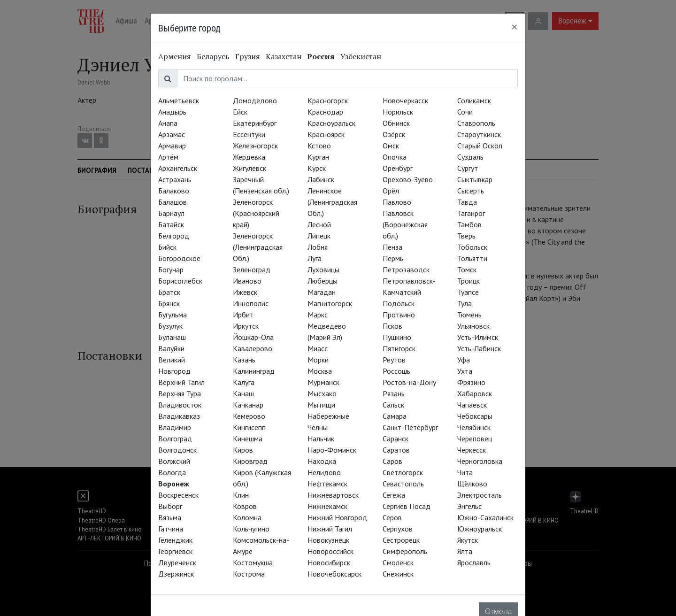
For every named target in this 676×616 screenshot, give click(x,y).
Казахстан (284, 56)
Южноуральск (480, 529)
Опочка (395, 157)
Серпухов (398, 529)
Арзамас (172, 134)
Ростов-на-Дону (409, 382)
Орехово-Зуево (408, 179)
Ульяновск (473, 326)
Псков (392, 326)
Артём (168, 157)
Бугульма (173, 315)
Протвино (399, 315)
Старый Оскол (480, 146)
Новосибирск (329, 562)
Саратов (396, 450)
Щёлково (472, 484)
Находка (322, 461)
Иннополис (251, 303)
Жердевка (249, 157)
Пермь (393, 258)
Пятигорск (399, 348)
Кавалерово (253, 348)
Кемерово (249, 416)
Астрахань (175, 179)
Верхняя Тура (180, 393)
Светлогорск (403, 472)
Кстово (319, 146)
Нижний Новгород (337, 517)
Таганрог (471, 213)
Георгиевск (175, 551)
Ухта (465, 371)
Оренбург (398, 168)
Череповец (475, 439)
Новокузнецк (328, 540)
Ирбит (243, 315)
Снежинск (398, 574)
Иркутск (246, 326)
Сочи (465, 112)
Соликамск (474, 100)
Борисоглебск (180, 281)
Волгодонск (177, 450)
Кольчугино (251, 529)
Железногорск (255, 146)
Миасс (318, 348)
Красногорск (328, 100)
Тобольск (472, 247)
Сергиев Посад (407, 506)
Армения (175, 56)
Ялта (465, 551)
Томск (467, 269)
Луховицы (323, 269)
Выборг (170, 506)
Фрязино (471, 382)
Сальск (393, 405)
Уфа (464, 360)
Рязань (394, 393)
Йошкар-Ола (253, 337)
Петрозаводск (406, 269)
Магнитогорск (330, 303)
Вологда (172, 472)
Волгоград (175, 439)
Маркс (318, 315)
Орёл (391, 191)
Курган (318, 157)
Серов (392, 517)
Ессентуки (249, 134)
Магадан (322, 292)
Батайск (171, 224)
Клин (241, 495)
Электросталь (480, 495)
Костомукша (253, 562)
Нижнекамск (327, 506)
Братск (169, 292)
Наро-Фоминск (332, 450)
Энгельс (469, 506)
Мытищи (321, 405)
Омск (391, 146)
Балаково (174, 191)
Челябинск (474, 427)
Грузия (248, 56)
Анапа (168, 123)
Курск (317, 168)
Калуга (244, 382)
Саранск (396, 439)
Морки (318, 360)
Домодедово (255, 100)
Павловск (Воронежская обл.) (405, 224)
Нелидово (324, 472)
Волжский (174, 461)
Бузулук (170, 326)
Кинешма (248, 439)
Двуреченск (177, 562)
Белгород (174, 236)
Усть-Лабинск (479, 348)
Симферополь (405, 551)
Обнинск (396, 123)
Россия (321, 56)
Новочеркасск (405, 100)
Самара (395, 416)
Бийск (167, 247)
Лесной (319, 224)
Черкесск (472, 450)
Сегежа (394, 495)
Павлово (397, 202)
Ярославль (474, 562)
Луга (315, 258)
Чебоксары (475, 416)
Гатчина (171, 529)
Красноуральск (331, 123)
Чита (465, 472)
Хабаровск (475, 393)
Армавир (172, 146)
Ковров (245, 506)
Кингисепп (249, 427)
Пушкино (397, 337)
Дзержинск (176, 574)
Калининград (254, 371)
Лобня (318, 247)
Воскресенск (178, 495)
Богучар (171, 269)
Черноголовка (480, 461)
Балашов (173, 202)
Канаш (243, 393)
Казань (244, 360)
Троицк (469, 281)
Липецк (319, 236)
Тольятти (472, 258)
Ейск (240, 112)
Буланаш (172, 337)
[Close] (515, 27)
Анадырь (172, 112)
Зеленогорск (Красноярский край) (256, 213)
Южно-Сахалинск (485, 517)
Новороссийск (330, 551)
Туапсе (468, 292)
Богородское (179, 258)
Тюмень (469, 315)
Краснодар (325, 112)
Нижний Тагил (330, 529)
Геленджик (175, 540)
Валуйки (171, 348)
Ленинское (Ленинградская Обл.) (332, 202)
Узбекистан (361, 56)
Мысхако (322, 393)
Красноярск (326, 134)
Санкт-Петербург (410, 427)
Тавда (467, 202)
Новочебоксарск (334, 574)
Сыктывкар (475, 179)
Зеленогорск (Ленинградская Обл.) (258, 247)
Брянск (169, 303)
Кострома (249, 574)
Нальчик (321, 439)
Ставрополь (476, 123)
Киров (243, 450)
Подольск (399, 303)
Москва (320, 371)
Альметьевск (179, 100)
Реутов (394, 360)
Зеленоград (252, 269)
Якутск (468, 540)
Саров (392, 461)
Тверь (466, 236)
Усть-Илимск (478, 337)
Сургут (468, 168)
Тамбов (469, 224)
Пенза (392, 247)
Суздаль (470, 157)
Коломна (247, 517)
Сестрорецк (401, 540)
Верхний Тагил (181, 382)
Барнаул (171, 213)
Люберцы (323, 281)
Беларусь (213, 56)
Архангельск (178, 168)
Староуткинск (479, 134)
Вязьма (170, 517)
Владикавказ (179, 416)
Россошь (396, 371)
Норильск (398, 112)
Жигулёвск (250, 168)
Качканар (248, 405)
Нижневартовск (333, 495)
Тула (465, 303)
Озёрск (394, 134)
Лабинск (321, 179)
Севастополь (403, 484)
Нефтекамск (327, 484)
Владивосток (180, 405)
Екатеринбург (255, 123)
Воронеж (174, 484)
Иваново (247, 281)
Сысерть (471, 191)
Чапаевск (472, 405)
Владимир (175, 427)
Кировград (250, 461)
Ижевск (245, 292)
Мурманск (323, 382)
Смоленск (398, 562)
